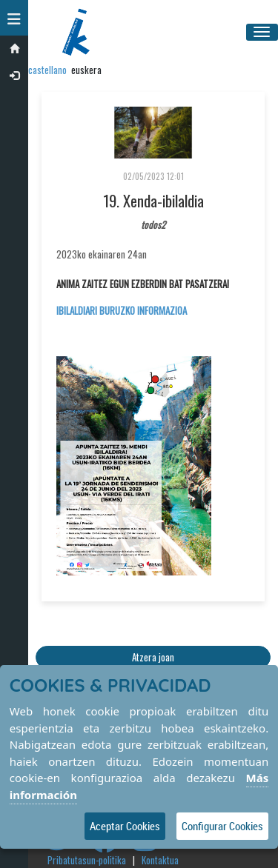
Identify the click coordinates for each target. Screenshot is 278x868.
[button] (14, 18)
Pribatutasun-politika (87, 860)
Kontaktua (160, 860)
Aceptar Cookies (125, 826)
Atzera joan (153, 657)
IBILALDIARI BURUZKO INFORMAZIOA (122, 310)
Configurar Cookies (222, 826)
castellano (47, 70)
